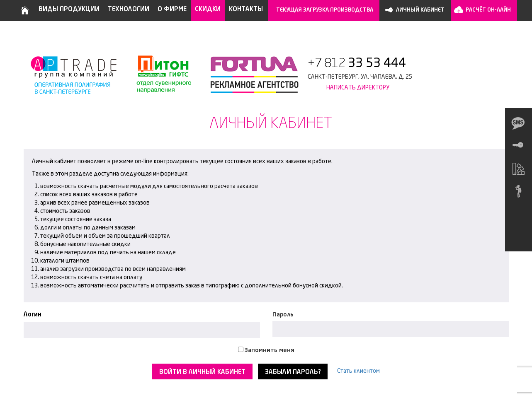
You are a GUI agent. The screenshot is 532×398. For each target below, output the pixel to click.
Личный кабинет (420, 10)
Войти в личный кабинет (202, 373)
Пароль (283, 315)
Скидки (208, 10)
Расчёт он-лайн (488, 10)
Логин (33, 315)
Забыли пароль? (293, 373)
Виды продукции (69, 10)
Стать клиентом (358, 371)
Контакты (246, 10)
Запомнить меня (270, 350)
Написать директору (358, 88)
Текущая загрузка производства (325, 10)
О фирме (172, 10)
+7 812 (357, 64)
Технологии (129, 10)
